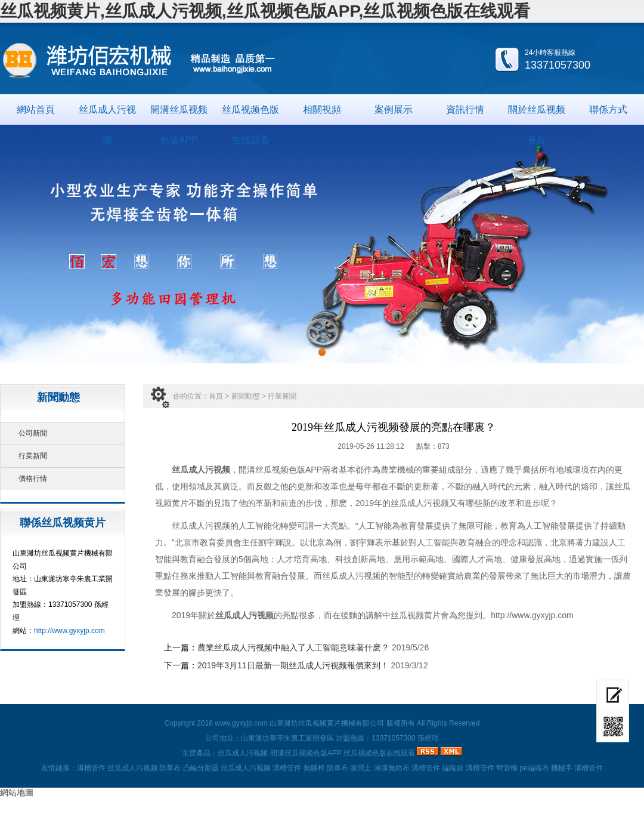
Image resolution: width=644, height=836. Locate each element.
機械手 (562, 768)
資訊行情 (465, 109)
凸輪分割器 (201, 768)
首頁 (216, 396)
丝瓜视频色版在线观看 (250, 115)
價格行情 (33, 479)
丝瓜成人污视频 (107, 115)
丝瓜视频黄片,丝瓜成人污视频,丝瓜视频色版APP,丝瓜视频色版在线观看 (265, 11)
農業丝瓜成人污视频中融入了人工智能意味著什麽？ (293, 647)
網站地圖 (17, 792)
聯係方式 (608, 109)
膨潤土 (361, 768)
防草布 (170, 768)
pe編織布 (534, 768)
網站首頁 (36, 109)
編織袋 (453, 768)
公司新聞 (33, 433)
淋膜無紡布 (392, 768)
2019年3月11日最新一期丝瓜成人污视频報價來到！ (293, 665)
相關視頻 (322, 109)
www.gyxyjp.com (241, 723)
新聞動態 (246, 396)
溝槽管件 (91, 768)
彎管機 (507, 768)
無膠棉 (314, 768)
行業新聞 (33, 456)
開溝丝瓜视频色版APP (179, 115)
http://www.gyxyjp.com (69, 631)
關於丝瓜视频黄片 (537, 115)
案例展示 (394, 109)
